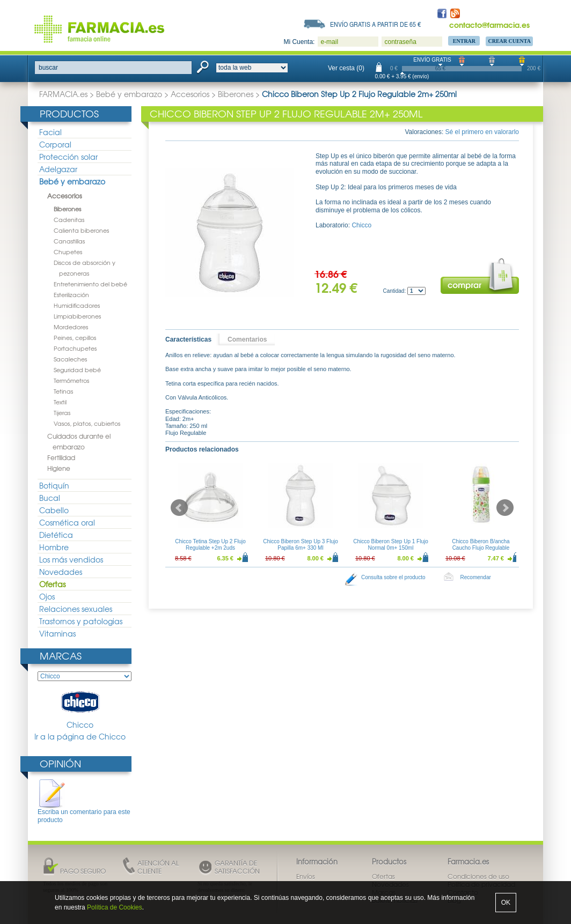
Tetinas (63, 391)
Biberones (236, 94)
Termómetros (71, 380)
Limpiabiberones (77, 316)
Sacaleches (70, 359)
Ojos (47, 596)
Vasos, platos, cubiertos (87, 423)
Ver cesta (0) (346, 68)
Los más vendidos (71, 559)
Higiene (59, 468)
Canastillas (69, 241)
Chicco (80, 709)
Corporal (55, 144)
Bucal (50, 498)
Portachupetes (75, 348)
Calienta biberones (81, 230)
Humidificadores (77, 305)
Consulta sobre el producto (393, 577)
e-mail (329, 42)
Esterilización (71, 294)
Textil (60, 402)
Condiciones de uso (478, 876)
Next (505, 508)
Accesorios (190, 94)
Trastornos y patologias (81, 621)
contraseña (400, 42)
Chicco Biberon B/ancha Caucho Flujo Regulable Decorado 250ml (481, 548)
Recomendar (476, 577)
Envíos (306, 876)
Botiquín (54, 485)
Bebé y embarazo (129, 94)
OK (506, 903)
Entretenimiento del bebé (90, 284)
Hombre (54, 547)
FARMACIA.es (63, 94)
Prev (179, 508)
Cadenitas (69, 219)
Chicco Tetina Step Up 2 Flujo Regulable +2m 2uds (210, 545)
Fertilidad (61, 457)
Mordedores (71, 327)
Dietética (56, 535)
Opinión (60, 763)
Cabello (54, 510)
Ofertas (52, 584)
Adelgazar (58, 169)
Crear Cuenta (509, 41)
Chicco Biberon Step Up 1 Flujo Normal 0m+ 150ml (391, 545)
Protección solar (68, 157)
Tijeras (62, 412)
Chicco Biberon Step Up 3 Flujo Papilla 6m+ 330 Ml (301, 545)
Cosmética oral (67, 522)
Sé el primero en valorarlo (482, 132)
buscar (48, 68)
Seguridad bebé (77, 369)
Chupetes (68, 252)
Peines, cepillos (75, 337)
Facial (50, 132)
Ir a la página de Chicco (80, 737)
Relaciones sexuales (76, 609)
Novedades (61, 572)
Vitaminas (57, 633)
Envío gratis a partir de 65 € (376, 24)
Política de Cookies (115, 907)
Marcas (61, 656)
